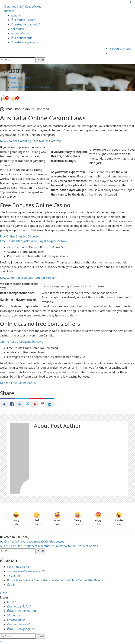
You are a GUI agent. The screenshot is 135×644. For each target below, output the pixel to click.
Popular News (120, 49)
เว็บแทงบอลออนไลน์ (23, 38)
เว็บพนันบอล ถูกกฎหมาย (25, 42)
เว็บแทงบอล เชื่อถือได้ (23, 20)
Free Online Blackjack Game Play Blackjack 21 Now (34, 241)
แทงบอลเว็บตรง (20, 34)
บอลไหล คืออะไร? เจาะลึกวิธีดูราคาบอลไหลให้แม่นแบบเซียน (32, 542)
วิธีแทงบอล (18, 29)
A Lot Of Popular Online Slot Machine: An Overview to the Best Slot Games (49, 546)
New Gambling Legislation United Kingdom (29, 278)
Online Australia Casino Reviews (22, 342)
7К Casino (13, 576)
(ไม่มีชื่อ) (12, 585)
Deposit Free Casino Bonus (18, 383)
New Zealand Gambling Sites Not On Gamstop (30, 141)
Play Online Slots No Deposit (19, 237)
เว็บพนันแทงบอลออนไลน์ (26, 25)
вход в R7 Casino (18, 567)
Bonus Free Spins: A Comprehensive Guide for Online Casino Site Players (55, 580)
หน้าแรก (16, 16)
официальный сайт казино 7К (26, 572)
